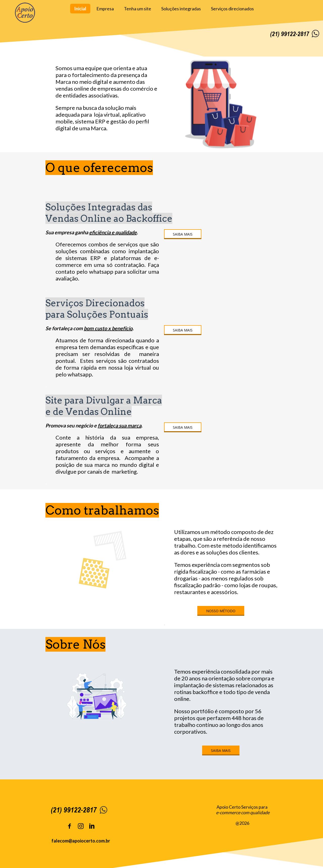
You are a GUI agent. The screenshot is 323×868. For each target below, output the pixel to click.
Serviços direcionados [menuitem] (232, 9)
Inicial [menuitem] (80, 9)
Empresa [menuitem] (105, 9)
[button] (183, 234)
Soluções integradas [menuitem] (181, 9)
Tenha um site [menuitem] (138, 9)
